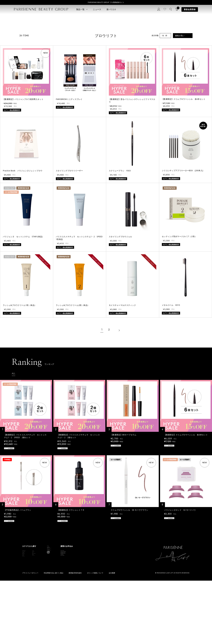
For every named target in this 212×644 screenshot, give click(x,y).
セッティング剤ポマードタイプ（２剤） (179, 282)
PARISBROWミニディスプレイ (69, 145)
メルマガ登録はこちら (77, 615)
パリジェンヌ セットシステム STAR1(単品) (23, 282)
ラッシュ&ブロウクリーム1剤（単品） (20, 351)
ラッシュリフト (28, 604)
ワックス (26, 620)
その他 (46, 616)
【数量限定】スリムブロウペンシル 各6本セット (184, 145)
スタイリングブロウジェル (120, 282)
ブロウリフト (27, 612)
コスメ (46, 608)
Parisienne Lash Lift (103, 600)
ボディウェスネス (50, 612)
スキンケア (47, 604)
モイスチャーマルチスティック (122, 351)
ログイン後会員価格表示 (13, 495)
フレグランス (27, 624)
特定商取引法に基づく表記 (54, 636)
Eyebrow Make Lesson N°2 (106, 612)
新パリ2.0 (111, 9)
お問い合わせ (73, 611)
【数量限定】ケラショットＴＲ (71, 557)
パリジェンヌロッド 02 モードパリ (180, 557)
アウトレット (48, 620)
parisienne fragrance (103, 620)
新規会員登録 (190, 9)
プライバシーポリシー (30, 636)
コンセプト (72, 599)
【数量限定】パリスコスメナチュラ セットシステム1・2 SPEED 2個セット (25, 482)
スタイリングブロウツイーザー (69, 217)
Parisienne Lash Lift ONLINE (106, 604)
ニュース (97, 9)
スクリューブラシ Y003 (120, 217)
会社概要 (112, 636)
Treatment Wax (101, 616)
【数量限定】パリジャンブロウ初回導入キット (23, 145)
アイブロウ (27, 616)
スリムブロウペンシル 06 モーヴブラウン (130, 557)
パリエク (47, 600)
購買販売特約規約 (75, 636)
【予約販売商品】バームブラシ (18, 557)
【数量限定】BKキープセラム (124, 481)
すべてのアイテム (29, 600)
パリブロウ (27, 608)
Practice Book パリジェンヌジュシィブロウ (23, 217)
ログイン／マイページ (77, 607)
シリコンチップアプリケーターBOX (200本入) (182, 216)
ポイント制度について (95, 636)
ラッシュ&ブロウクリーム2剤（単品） (73, 351)
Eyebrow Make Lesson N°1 (106, 608)
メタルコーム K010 (171, 351)
